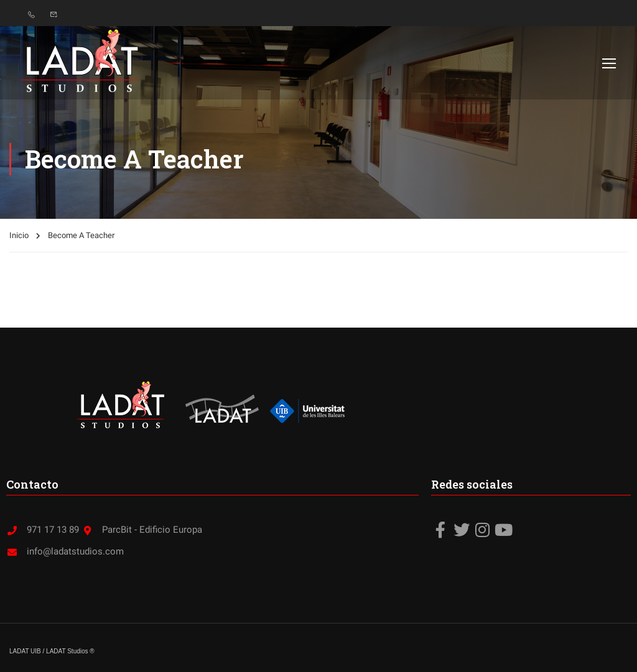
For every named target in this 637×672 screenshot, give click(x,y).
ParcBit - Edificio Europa (142, 530)
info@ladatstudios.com (65, 551)
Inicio (19, 235)
